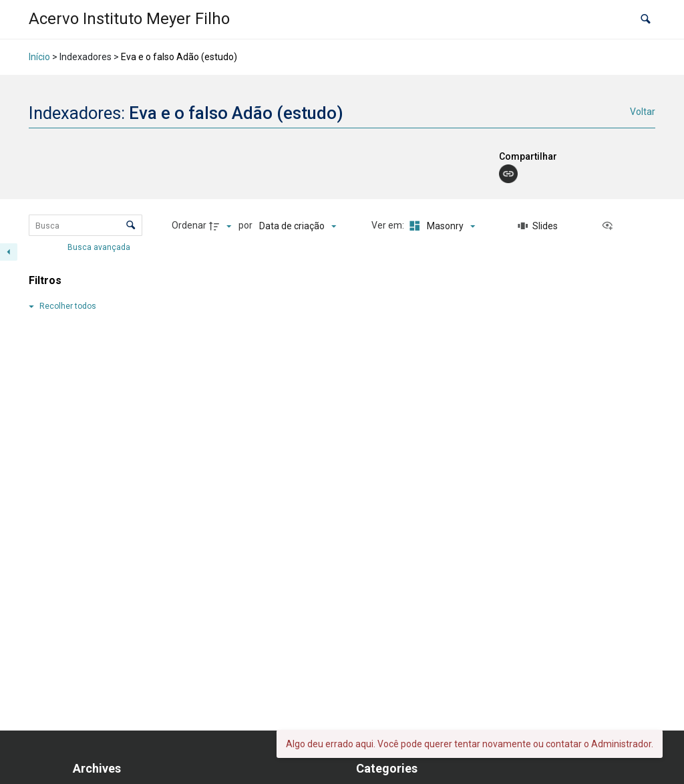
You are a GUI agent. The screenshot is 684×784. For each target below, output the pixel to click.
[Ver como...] (611, 226)
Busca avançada (100, 247)
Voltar (643, 112)
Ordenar (189, 225)
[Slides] (538, 226)
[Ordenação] (298, 226)
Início (39, 57)
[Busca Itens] (86, 225)
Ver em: (389, 225)
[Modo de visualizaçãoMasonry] (440, 226)
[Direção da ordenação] (222, 226)
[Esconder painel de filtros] (9, 252)
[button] (646, 20)
